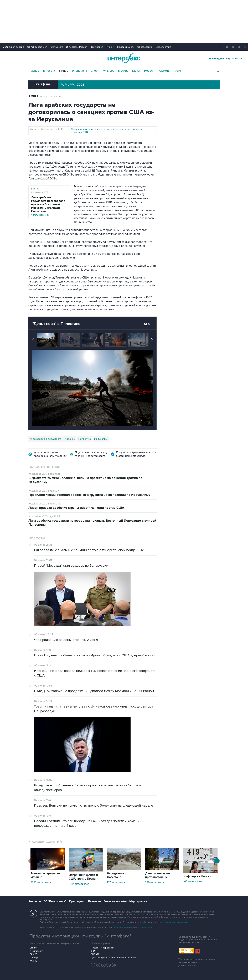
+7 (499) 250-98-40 (123, 927)
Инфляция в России (197, 876)
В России (49, 71)
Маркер (34, 958)
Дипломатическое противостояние (158, 875)
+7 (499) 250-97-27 (147, 927)
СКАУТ (33, 954)
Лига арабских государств (45, 439)
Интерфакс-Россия (77, 47)
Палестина (85, 439)
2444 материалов (79, 884)
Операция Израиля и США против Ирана (83, 877)
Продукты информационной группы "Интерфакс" (80, 936)
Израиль (70, 439)
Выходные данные (188, 963)
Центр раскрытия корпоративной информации (114, 958)
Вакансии (94, 901)
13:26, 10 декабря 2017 (51, 97)
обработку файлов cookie (176, 922)
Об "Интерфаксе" (37, 47)
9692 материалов (41, 882)
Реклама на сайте (115, 901)
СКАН (94, 951)
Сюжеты (165, 71)
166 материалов (193, 881)
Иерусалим (101, 439)
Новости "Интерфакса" (102, 948)
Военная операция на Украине (45, 875)
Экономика (79, 71)
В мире (63, 71)
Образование (145, 47)
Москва (123, 71)
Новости (150, 71)
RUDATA (95, 954)
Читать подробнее (49, 206)
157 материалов (116, 882)
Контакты (35, 901)
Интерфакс (124, 58)
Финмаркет (97, 47)
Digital (136, 71)
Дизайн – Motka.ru (187, 966)
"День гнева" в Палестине (56, 324)
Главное (34, 71)
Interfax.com (56, 47)
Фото (177, 71)
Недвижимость (126, 47)
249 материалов (155, 882)
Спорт (95, 71)
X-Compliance (36, 951)
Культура (108, 71)
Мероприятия (163, 47)
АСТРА (33, 961)
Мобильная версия (13, 47)
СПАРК (33, 948)
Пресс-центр (77, 901)
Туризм (110, 47)
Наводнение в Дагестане (117, 875)
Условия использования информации (197, 959)
